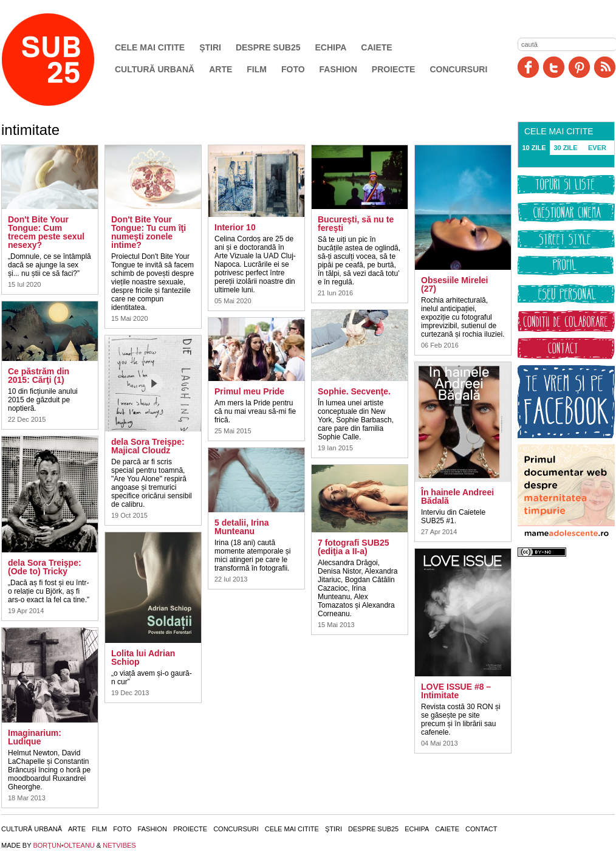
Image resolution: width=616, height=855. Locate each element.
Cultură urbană (155, 69)
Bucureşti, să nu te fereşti (356, 224)
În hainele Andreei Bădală (457, 496)
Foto (293, 69)
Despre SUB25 (268, 47)
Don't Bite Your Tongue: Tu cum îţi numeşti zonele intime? (149, 232)
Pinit (579, 67)
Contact (481, 829)
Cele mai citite (150, 47)
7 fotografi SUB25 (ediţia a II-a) (353, 547)
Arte (221, 69)
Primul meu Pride (249, 391)
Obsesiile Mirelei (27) (455, 284)
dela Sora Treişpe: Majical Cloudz (148, 446)
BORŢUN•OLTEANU (63, 845)
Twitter (554, 67)
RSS (605, 67)
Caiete (376, 47)
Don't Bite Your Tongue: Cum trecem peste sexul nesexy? (46, 232)
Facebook (528, 67)
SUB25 (62, 60)
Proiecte (394, 69)
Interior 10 (235, 227)
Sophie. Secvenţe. (354, 391)
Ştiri (210, 47)
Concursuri (458, 69)
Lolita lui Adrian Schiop (143, 658)
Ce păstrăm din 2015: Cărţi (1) (39, 376)
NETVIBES (119, 845)
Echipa (331, 47)
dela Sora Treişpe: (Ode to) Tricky (45, 567)
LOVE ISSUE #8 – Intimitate (456, 691)
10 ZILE (534, 148)
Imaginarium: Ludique (35, 737)
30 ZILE (565, 148)
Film (257, 69)
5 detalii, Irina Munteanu (241, 527)
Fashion (338, 69)
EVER (597, 148)
